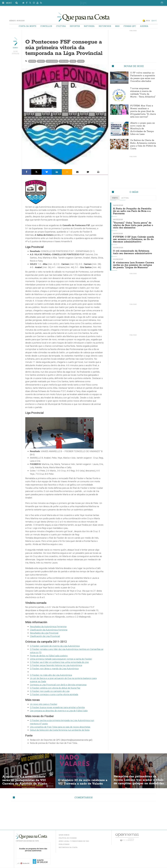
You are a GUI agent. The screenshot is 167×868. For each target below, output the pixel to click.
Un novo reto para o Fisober (44, 704)
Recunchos (105, 26)
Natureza (89, 26)
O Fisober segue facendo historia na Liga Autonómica (56, 665)
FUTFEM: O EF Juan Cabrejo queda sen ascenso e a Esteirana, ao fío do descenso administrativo (133, 238)
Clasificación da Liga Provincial (45, 636)
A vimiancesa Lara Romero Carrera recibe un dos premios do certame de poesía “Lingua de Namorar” (133, 265)
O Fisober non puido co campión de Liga (50, 691)
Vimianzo (41, 61)
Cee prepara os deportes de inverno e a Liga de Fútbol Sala (59, 711)
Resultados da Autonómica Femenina (48, 627)
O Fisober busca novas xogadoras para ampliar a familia (57, 707)
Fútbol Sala (64, 61)
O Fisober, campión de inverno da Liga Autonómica (55, 646)
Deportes (75, 26)
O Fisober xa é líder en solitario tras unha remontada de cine (59, 662)
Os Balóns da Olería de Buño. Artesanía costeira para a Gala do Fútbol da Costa (143, 145)
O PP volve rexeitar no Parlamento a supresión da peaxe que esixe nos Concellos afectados (143, 77)
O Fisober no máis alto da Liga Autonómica (51, 675)
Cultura (61, 26)
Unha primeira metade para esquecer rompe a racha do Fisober (61, 659)
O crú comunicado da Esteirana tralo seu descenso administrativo (133, 251)
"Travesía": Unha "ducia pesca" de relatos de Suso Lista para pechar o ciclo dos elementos (134, 225)
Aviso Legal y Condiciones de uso (74, 841)
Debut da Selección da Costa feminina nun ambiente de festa (60, 730)
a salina (81, 61)
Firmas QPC (130, 26)
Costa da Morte (27, 26)
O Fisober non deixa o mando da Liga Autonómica (54, 669)
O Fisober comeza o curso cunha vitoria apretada (54, 694)
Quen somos (64, 835)
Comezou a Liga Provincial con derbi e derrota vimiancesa (58, 685)
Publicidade (64, 844)
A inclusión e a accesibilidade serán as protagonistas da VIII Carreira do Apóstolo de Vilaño (26, 780)
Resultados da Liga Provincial (44, 633)
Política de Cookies (68, 838)
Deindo (15, 48)
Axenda (144, 26)
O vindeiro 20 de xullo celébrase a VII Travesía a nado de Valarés (83, 782)
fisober (73, 61)
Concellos (46, 26)
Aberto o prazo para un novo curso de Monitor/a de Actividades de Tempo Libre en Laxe (143, 129)
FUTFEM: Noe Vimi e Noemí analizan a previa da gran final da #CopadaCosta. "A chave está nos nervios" (143, 111)
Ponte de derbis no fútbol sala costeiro (49, 656)
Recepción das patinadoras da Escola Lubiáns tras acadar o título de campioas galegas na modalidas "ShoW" (137, 782)
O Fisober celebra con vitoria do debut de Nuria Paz (55, 688)
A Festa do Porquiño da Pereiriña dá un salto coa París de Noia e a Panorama (133, 211)
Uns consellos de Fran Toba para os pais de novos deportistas (60, 727)
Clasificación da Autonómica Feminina (49, 630)
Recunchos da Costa (68, 847)
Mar (117, 26)
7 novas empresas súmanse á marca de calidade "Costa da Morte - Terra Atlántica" (143, 93)
